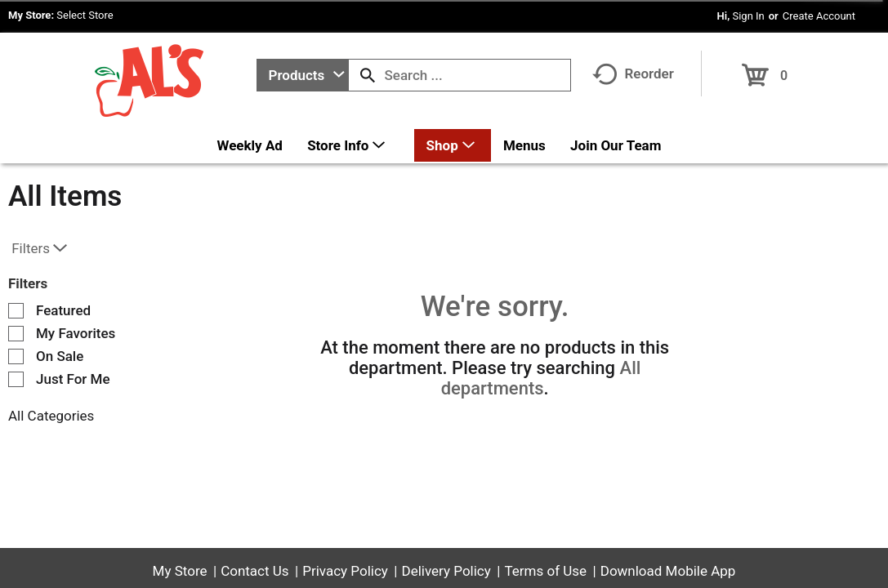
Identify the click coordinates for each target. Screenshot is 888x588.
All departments (541, 378)
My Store (180, 571)
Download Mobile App (668, 571)
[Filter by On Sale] (16, 356)
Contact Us (254, 571)
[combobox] (303, 75)
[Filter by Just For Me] (16, 379)
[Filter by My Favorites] (16, 334)
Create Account (819, 16)
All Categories (51, 416)
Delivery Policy (446, 571)
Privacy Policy (345, 571)
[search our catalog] (368, 75)
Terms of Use (545, 571)
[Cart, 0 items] (765, 70)
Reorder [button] (633, 73)
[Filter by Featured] (16, 311)
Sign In (748, 16)
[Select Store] (86, 15)
